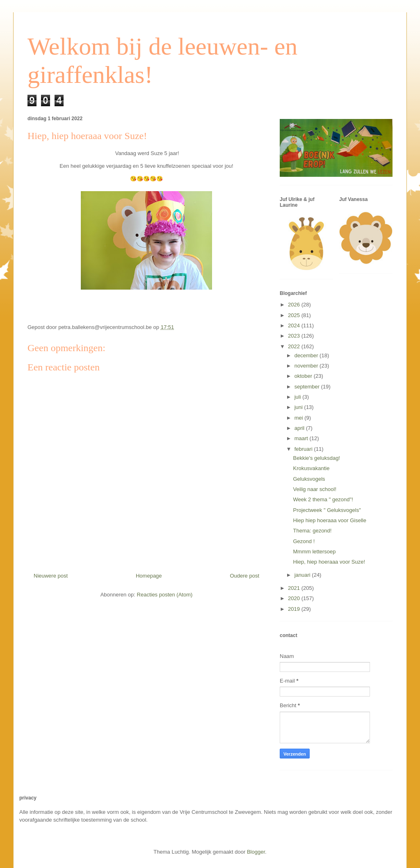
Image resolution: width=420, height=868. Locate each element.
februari (304, 449)
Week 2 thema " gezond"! (323, 499)
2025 (295, 315)
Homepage (149, 576)
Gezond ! (304, 541)
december (307, 355)
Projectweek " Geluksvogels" (327, 510)
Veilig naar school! (315, 489)
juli (299, 397)
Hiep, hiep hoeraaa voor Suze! (329, 562)
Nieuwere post (51, 576)
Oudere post (244, 576)
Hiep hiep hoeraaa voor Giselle (330, 520)
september (308, 387)
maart (302, 438)
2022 (295, 346)
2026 (295, 305)
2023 (295, 336)
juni (299, 407)
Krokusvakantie (311, 468)
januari (303, 575)
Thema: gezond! (312, 531)
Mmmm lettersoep (314, 552)
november (307, 366)
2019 (295, 609)
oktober (304, 376)
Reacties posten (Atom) (165, 595)
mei (300, 418)
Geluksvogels (309, 479)
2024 (295, 325)
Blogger (256, 852)
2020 (295, 598)
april (300, 428)
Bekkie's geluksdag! (316, 458)
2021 (295, 588)
